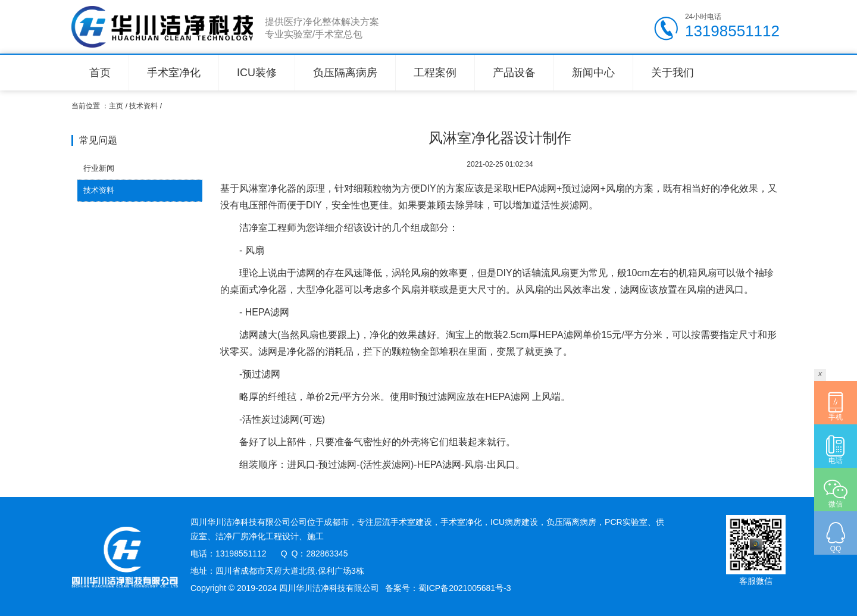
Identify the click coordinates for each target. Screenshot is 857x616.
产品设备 (514, 73)
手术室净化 (174, 73)
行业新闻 (99, 168)
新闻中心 (593, 73)
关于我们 (673, 73)
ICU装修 (257, 73)
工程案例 (435, 73)
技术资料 (143, 106)
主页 (116, 106)
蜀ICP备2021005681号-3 (465, 588)
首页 (100, 73)
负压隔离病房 (345, 73)
